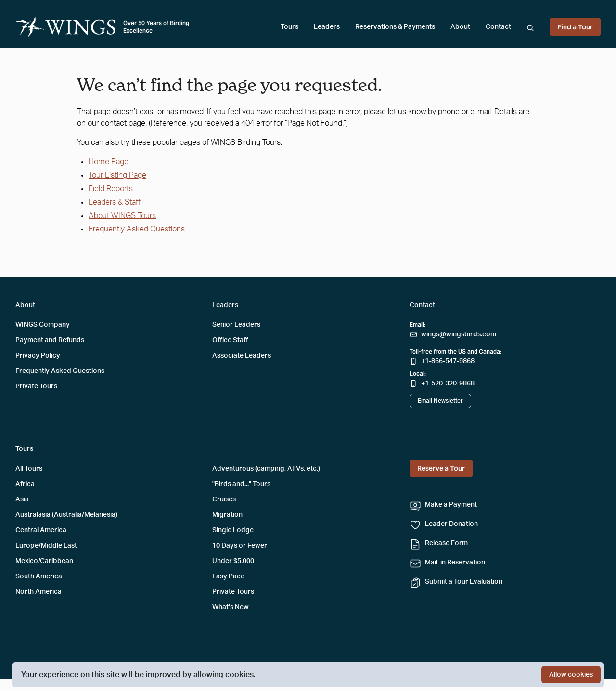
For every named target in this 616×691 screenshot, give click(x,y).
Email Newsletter (440, 401)
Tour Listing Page (117, 175)
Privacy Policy (38, 356)
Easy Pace (228, 576)
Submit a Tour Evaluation (464, 582)
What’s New (231, 607)
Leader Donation (451, 524)
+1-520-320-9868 (448, 384)
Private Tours (36, 386)
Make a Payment (451, 505)
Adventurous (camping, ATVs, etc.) (266, 469)
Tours (289, 27)
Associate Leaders (242, 356)
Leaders (327, 27)
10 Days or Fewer (240, 546)
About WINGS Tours (122, 216)
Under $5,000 (233, 561)
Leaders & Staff (115, 202)
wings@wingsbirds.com (459, 334)
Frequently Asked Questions (137, 229)
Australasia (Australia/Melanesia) (66, 515)
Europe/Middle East (46, 546)
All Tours (29, 469)
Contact (498, 27)
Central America (41, 530)
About (460, 27)
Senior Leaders (236, 325)
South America (39, 576)
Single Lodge (233, 530)
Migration (227, 515)
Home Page (109, 162)
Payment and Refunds (50, 340)
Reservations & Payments (395, 27)
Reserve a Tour (441, 468)
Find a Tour (575, 27)
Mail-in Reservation (455, 563)
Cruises (224, 499)
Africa (25, 484)
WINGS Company (43, 325)
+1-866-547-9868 (448, 361)
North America (38, 592)
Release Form (446, 543)
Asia (22, 499)
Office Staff (230, 340)
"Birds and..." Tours (241, 484)
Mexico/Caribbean (44, 561)
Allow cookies (571, 675)
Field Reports (111, 189)
